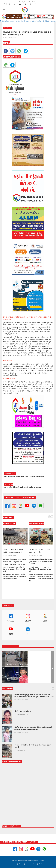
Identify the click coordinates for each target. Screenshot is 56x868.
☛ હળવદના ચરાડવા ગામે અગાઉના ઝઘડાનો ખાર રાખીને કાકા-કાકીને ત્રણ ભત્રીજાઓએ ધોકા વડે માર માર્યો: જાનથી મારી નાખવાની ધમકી (15, 568)
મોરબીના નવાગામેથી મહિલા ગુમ (23, 711)
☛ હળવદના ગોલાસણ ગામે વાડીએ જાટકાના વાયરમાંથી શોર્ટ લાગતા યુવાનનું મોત (15, 561)
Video (28, 864)
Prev (3, 667)
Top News (10, 646)
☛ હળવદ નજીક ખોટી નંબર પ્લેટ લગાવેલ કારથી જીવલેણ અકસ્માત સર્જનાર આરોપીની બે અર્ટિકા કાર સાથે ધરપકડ (15, 577)
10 (36, 679)
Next (53, 667)
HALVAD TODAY (9, 524)
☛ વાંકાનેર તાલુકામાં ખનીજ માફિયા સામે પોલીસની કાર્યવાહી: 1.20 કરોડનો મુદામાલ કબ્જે (40, 569)
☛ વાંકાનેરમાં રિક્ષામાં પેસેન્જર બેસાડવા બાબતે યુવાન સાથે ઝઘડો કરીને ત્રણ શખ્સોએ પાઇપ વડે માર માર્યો (41, 562)
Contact (41, 864)
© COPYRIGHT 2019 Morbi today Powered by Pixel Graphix (28, 861)
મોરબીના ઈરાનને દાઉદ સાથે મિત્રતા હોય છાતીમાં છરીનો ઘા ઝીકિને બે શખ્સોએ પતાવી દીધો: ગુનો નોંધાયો (28, 666)
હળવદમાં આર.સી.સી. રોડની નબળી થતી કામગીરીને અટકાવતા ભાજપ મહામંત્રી (13, 551)
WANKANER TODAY (36, 524)
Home (14, 864)
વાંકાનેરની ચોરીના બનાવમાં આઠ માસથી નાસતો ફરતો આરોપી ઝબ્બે (39, 551)
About (34, 864)
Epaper (21, 864)
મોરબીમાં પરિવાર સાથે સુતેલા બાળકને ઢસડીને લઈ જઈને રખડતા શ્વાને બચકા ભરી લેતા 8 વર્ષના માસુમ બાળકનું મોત (33, 728)
